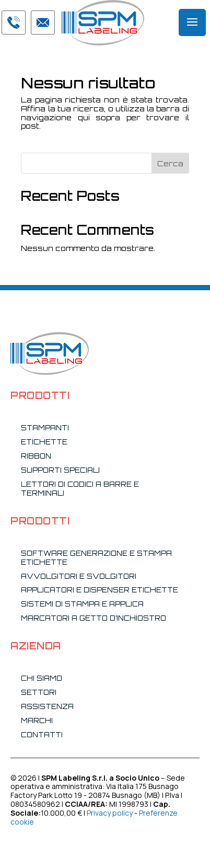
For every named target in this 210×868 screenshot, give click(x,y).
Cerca (170, 163)
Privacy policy (110, 813)
